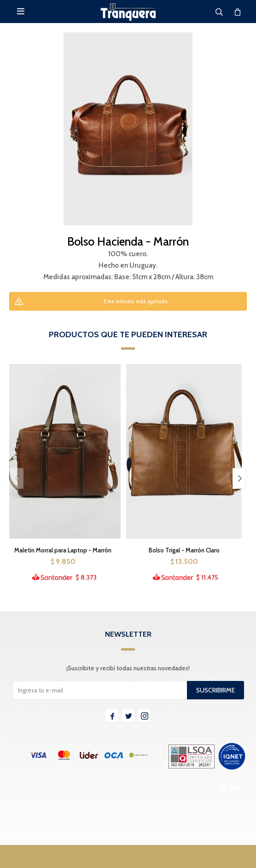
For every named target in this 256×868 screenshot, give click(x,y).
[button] (239, 478)
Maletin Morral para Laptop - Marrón (63, 550)
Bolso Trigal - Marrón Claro (184, 550)
